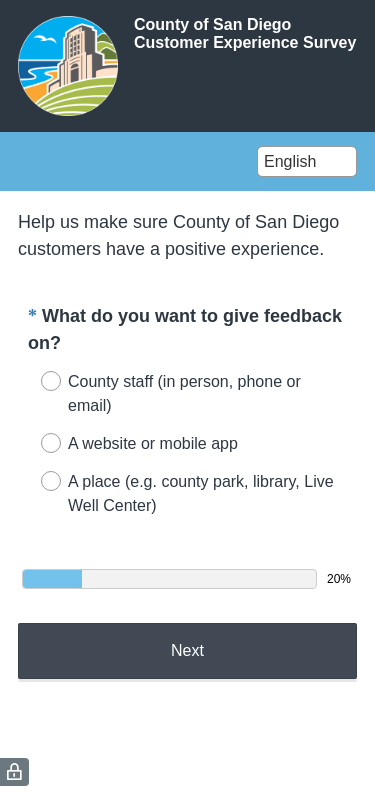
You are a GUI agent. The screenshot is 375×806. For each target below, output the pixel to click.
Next (187, 650)
